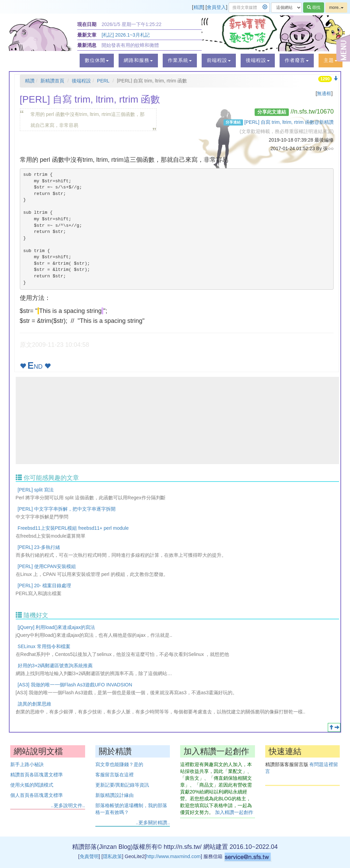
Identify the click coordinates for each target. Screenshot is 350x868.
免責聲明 (89, 856)
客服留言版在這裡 (115, 775)
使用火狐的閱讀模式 (32, 785)
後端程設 (81, 81)
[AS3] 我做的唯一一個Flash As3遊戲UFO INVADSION (75, 685)
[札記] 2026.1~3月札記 (125, 35)
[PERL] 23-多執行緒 (39, 547)
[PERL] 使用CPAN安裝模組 (47, 566)
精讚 (198, 7)
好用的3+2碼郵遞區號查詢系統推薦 (55, 666)
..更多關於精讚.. (153, 823)
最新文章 (87, 35)
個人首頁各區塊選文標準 (37, 795)
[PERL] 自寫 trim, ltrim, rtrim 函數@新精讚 (289, 122)
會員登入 (216, 7)
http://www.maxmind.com (173, 856)
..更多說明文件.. (68, 805)
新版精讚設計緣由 (115, 795)
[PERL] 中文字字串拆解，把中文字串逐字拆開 (67, 509)
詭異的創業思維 (35, 704)
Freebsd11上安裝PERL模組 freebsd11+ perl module (73, 528)
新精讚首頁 (52, 81)
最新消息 (87, 45)
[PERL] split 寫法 (36, 490)
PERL (103, 81)
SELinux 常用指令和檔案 (44, 646)
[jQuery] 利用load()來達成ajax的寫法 (56, 627)
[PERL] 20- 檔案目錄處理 (44, 586)
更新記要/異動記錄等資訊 (122, 785)
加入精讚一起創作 (234, 812)
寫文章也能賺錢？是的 (119, 764)
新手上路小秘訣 (27, 764)
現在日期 (87, 24)
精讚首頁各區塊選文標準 (37, 775)
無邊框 (324, 93)
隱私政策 (112, 856)
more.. (336, 8)
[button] (97, 61)
